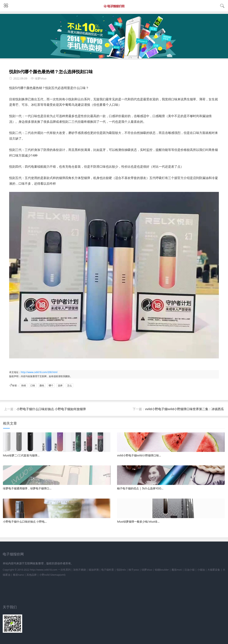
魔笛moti (177, 570)
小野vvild (44, 575)
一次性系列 (64, 570)
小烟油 (201, 570)
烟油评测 (94, 570)
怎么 (70, 385)
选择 (60, 385)
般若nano (18, 575)
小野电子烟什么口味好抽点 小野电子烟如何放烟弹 (51, 409)
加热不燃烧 (80, 570)
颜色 (42, 385)
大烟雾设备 (214, 570)
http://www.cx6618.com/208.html (39, 372)
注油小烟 (189, 570)
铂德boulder (162, 570)
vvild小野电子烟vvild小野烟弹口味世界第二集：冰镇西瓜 (184, 409)
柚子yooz (134, 570)
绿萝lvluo (147, 570)
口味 (33, 385)
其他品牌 (32, 575)
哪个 (51, 385)
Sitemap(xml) (58, 575)
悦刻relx (121, 570)
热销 (24, 385)
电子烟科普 (108, 570)
